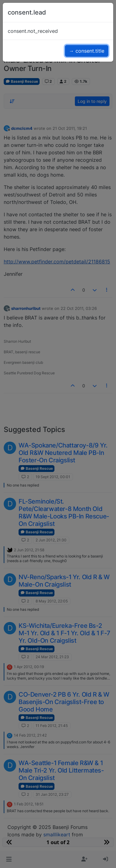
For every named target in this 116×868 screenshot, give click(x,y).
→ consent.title (87, 51)
